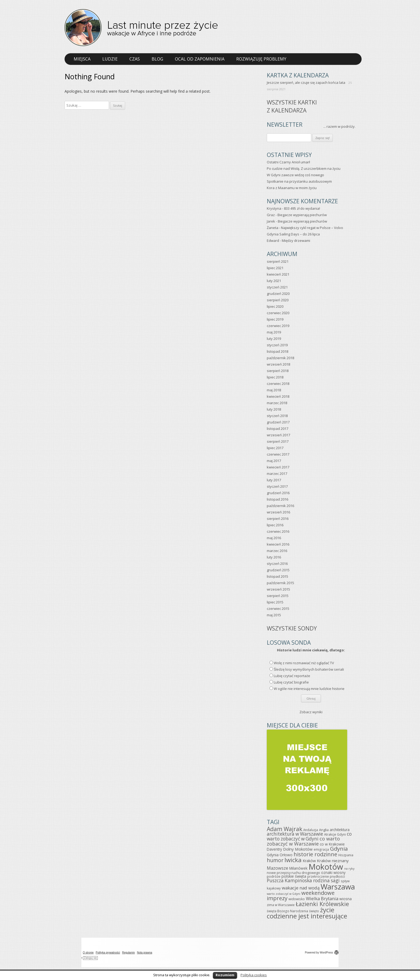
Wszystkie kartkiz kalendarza (292, 106)
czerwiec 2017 (278, 454)
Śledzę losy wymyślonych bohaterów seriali (309, 669)
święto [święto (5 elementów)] (314, 911)
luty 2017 (274, 480)
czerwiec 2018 (278, 384)
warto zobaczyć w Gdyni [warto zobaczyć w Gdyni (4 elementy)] (284, 894)
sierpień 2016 (278, 519)
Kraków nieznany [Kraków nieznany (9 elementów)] (333, 861)
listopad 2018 (277, 351)
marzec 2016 (277, 551)
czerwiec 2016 (278, 531)
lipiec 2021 (275, 268)
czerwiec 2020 (278, 313)
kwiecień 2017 (278, 467)
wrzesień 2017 (278, 435)
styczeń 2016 (277, 564)
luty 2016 (274, 557)
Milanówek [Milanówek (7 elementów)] (298, 868)
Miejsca (82, 59)
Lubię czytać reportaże (292, 676)
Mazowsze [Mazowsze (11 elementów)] (277, 868)
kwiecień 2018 (278, 396)
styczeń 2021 (277, 287)
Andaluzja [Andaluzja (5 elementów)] (311, 830)
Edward (273, 241)
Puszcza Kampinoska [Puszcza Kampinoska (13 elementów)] (289, 881)
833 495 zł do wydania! (302, 208)
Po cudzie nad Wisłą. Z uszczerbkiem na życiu (304, 168)
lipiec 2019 (275, 319)
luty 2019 (274, 339)
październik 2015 (280, 583)
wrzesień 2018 (278, 364)
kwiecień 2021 (278, 274)
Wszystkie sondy (292, 628)
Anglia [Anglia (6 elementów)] (324, 830)
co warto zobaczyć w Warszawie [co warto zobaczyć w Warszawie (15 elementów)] (303, 841)
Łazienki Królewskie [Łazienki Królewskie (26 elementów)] (322, 904)
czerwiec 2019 (278, 326)
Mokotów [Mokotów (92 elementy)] (326, 867)
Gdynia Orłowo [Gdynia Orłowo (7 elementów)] (280, 855)
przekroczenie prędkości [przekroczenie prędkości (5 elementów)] (326, 876)
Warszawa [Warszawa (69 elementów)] (338, 887)
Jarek (271, 221)
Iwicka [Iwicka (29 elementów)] (293, 860)
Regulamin (129, 953)
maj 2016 (274, 538)
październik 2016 (280, 506)
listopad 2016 (277, 499)
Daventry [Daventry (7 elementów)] (274, 849)
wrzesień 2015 (278, 589)
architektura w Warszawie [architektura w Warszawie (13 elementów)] (295, 834)
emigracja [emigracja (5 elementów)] (321, 849)
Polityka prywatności (108, 953)
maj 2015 (274, 615)
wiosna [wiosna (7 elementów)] (346, 899)
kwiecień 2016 (278, 544)
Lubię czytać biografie (291, 682)
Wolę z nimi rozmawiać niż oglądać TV (304, 663)
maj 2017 (274, 461)
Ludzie (110, 59)
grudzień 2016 (278, 493)
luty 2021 (274, 281)
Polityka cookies (254, 975)
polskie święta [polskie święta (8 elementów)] (294, 876)
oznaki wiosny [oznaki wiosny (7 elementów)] (333, 872)
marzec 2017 (277, 474)
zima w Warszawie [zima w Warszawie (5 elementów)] (281, 905)
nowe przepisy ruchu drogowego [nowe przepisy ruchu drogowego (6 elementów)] (293, 873)
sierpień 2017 (278, 441)
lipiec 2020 (275, 306)
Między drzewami (296, 241)
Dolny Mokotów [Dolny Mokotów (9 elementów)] (298, 849)
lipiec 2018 (275, 377)
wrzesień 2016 (278, 512)
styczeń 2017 (277, 486)
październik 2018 (280, 358)
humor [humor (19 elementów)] (275, 860)
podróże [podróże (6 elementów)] (274, 876)
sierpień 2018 (278, 371)
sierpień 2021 (278, 261)
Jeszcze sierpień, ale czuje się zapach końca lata (306, 82)
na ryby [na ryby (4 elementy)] (349, 869)
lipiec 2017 (275, 448)
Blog (157, 59)
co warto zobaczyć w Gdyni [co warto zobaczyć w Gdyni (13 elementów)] (309, 836)
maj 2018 (274, 390)
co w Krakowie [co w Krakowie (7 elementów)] (332, 844)
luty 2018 (274, 409)
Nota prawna (145, 953)
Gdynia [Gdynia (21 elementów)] (339, 849)
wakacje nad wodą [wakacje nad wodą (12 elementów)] (301, 888)
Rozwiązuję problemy (261, 59)
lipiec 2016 (275, 525)
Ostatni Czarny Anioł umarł (288, 162)
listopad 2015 (277, 576)
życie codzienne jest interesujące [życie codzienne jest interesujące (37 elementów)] (307, 913)
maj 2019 (274, 332)
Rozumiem (225, 975)
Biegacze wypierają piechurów (302, 215)
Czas (135, 59)
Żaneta (273, 228)
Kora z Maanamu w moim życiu (292, 188)
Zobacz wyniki (311, 712)
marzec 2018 (277, 403)
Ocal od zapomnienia (200, 59)
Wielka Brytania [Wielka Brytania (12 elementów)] (322, 898)
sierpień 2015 (278, 596)
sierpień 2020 (278, 300)
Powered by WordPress (322, 953)
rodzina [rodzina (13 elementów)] (321, 881)
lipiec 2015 (275, 602)
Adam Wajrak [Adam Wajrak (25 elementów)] (284, 829)
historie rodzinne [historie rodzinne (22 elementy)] (315, 854)
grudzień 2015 (278, 570)
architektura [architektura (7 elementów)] (340, 830)
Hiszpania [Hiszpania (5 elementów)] (346, 855)
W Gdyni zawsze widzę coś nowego (295, 175)
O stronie (88, 953)
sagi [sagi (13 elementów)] (335, 881)
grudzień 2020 (278, 294)
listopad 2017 (277, 429)
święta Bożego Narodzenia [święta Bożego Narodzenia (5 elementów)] (287, 911)
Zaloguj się (90, 958)
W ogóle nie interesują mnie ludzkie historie (309, 689)
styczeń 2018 (277, 416)
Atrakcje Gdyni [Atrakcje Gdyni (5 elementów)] (335, 834)
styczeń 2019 (277, 345)
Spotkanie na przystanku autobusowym (299, 181)
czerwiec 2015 (278, 609)
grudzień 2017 (278, 422)
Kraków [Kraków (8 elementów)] (309, 861)
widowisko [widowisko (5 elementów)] (297, 899)
